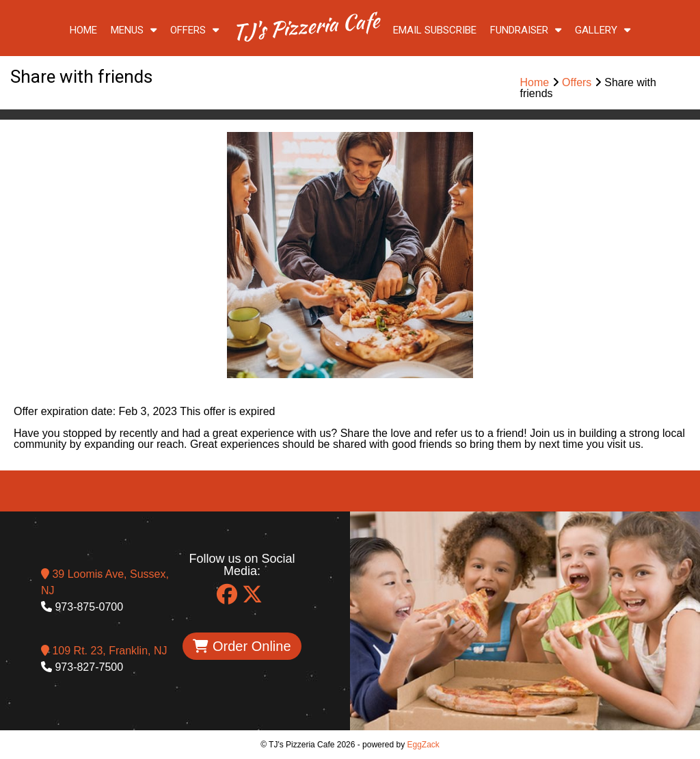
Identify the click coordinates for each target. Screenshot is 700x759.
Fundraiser (526, 30)
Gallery (603, 30)
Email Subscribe (435, 30)
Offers (194, 30)
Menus (134, 30)
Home (83, 30)
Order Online (242, 646)
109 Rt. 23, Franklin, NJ (104, 651)
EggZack (423, 745)
